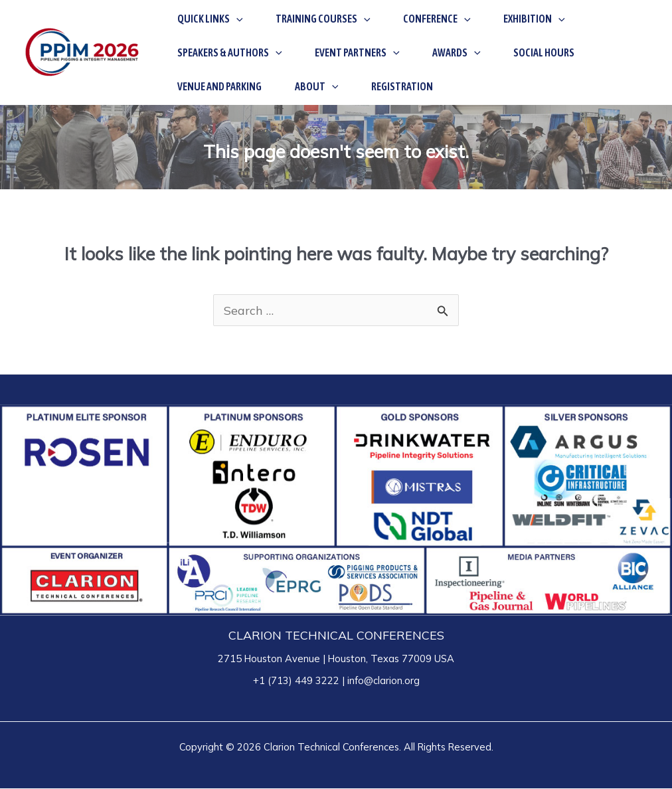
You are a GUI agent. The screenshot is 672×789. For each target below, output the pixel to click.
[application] (229, 18)
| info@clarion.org (379, 681)
